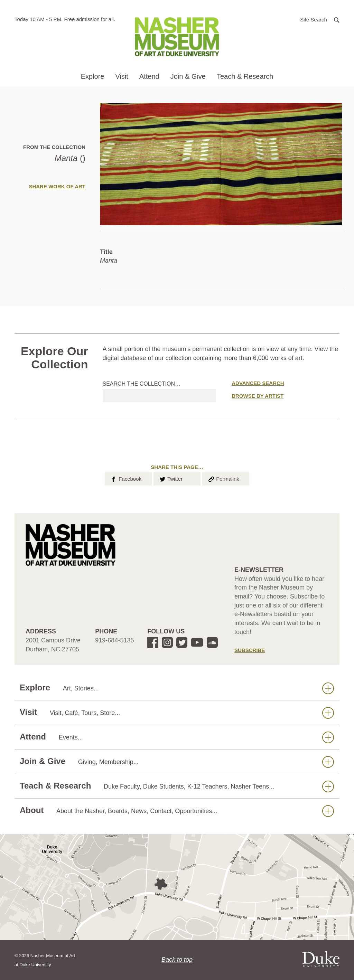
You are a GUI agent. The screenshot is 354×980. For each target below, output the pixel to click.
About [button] (177, 811)
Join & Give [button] (188, 76)
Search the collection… (142, 384)
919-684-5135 (114, 640)
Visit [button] (122, 76)
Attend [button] (149, 76)
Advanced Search (258, 383)
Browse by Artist (258, 396)
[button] (320, 19)
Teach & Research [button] (245, 76)
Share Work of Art (57, 186)
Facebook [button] (126, 478)
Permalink (223, 478)
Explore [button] (93, 76)
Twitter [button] (171, 478)
